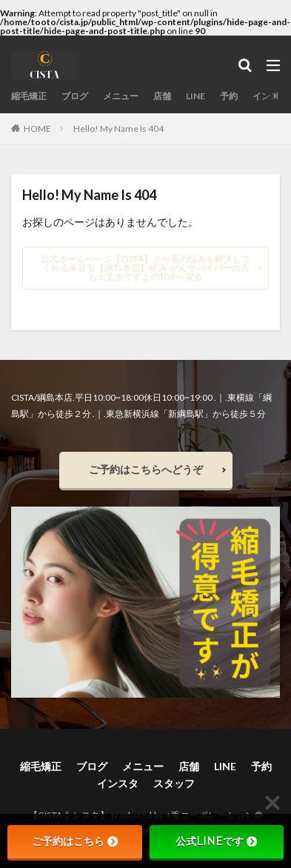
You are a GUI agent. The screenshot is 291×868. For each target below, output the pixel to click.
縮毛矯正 (29, 96)
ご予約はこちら (75, 841)
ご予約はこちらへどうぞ (146, 469)
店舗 (162, 96)
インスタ (270, 96)
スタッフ (174, 783)
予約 (229, 96)
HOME (37, 128)
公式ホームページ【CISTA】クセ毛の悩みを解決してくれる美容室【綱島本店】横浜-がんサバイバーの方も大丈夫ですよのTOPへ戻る (145, 268)
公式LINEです (216, 841)
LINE (195, 96)
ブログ (75, 96)
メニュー (121, 96)
